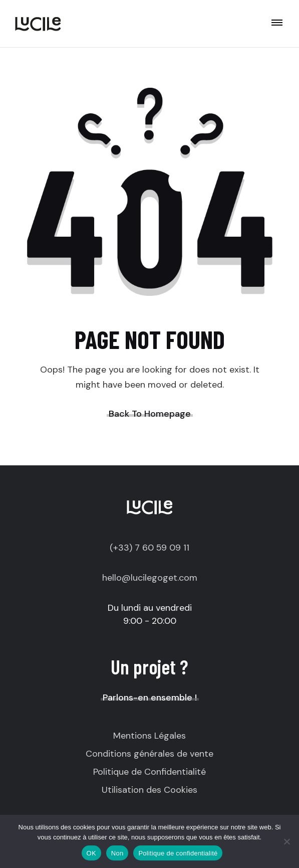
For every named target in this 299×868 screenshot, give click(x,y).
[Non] (286, 841)
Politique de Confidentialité (149, 772)
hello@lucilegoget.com (150, 578)
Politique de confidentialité (178, 853)
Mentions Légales (149, 736)
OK (91, 853)
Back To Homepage (150, 414)
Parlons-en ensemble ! (150, 698)
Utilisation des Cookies (149, 790)
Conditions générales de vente (149, 754)
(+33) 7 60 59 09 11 (149, 548)
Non (117, 853)
